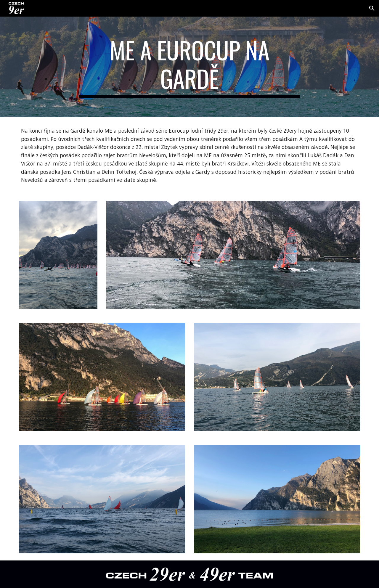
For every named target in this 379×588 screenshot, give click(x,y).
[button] (372, 8)
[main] (189, 67)
